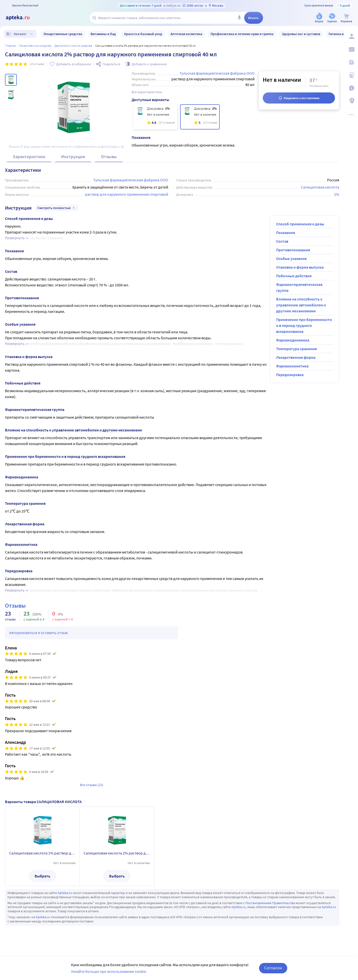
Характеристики (29, 157)
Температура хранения (296, 349)
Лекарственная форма (296, 357)
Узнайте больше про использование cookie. (109, 971)
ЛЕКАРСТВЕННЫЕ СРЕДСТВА (35, 46)
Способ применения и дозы (300, 224)
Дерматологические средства (73, 46)
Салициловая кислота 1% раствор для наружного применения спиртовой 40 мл (42, 853)
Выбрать (42, 876)
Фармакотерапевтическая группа (299, 287)
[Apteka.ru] (22, 18)
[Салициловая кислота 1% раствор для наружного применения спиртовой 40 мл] (155, 117)
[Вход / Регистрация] (351, 36)
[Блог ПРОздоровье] (351, 62)
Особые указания (291, 258)
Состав (282, 241)
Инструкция (73, 157)
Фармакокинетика (292, 366)
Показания (286, 233)
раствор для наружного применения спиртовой (127, 194)
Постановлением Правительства (270, 903)
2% (337, 194)
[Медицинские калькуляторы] (351, 75)
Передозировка (290, 375)
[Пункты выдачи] (351, 101)
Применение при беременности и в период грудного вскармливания (304, 325)
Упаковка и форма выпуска (300, 267)
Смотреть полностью (57, 208)
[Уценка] (332, 18)
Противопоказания (293, 250)
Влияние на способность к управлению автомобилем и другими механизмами (301, 305)
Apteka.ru (65, 893)
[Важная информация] (351, 88)
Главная (11, 46)
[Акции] (319, 18)
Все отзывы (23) (92, 785)
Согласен (273, 968)
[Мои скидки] (351, 49)
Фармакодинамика (293, 340)
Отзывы (109, 157)
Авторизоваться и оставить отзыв (38, 633)
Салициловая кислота (320, 187)
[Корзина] (346, 18)
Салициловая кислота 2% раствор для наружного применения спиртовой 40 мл (117, 853)
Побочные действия (294, 276)
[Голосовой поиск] (239, 18)
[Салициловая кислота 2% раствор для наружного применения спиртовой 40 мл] (200, 117)
